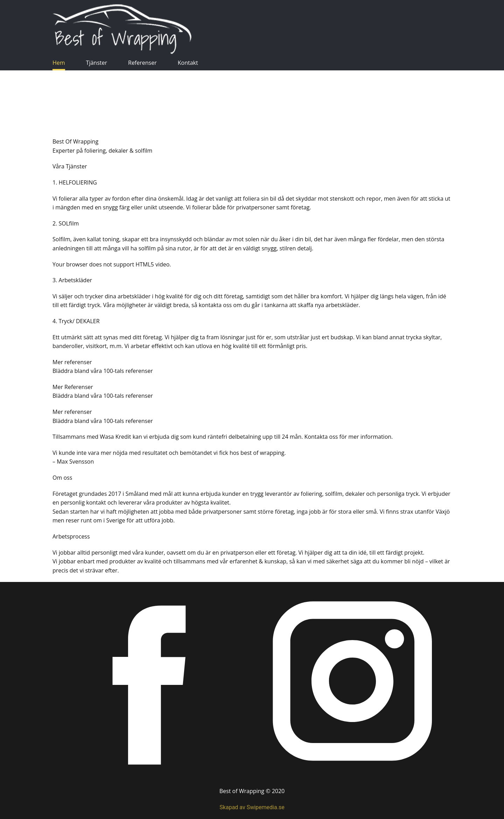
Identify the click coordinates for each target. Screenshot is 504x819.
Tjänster (97, 63)
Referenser (142, 63)
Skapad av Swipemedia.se (252, 807)
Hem (59, 63)
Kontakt (188, 63)
